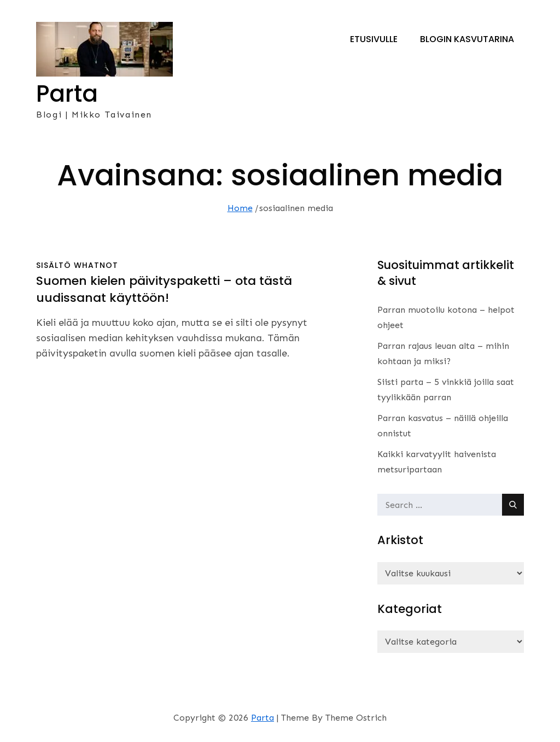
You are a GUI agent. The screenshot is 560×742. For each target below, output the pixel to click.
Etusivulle (374, 39)
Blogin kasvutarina (467, 39)
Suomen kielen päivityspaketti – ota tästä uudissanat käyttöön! (164, 289)
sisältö (54, 265)
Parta (67, 94)
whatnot (96, 265)
